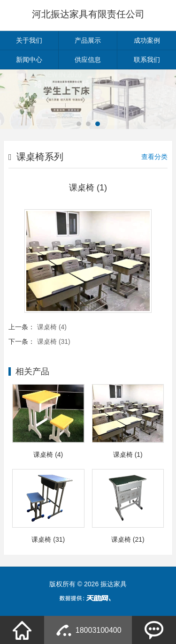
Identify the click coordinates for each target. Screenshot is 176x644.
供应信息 (88, 60)
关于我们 (29, 40)
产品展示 (88, 40)
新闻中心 (29, 60)
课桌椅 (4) (52, 327)
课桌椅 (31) (54, 341)
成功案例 (147, 40)
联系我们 (147, 60)
